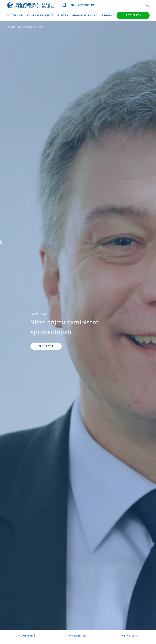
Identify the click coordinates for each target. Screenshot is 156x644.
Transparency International (31, 5)
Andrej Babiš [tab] (26, 636)
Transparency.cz (15, 27)
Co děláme (15, 15)
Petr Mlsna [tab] (130, 636)
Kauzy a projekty (40, 15)
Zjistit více (46, 346)
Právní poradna (85, 15)
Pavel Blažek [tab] (78, 636)
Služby (63, 15)
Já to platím (133, 15)
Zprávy (107, 15)
